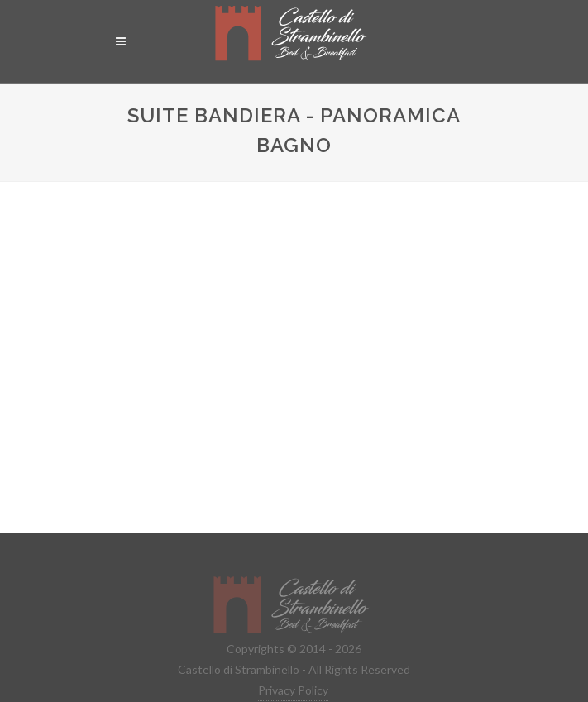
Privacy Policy (293, 690)
